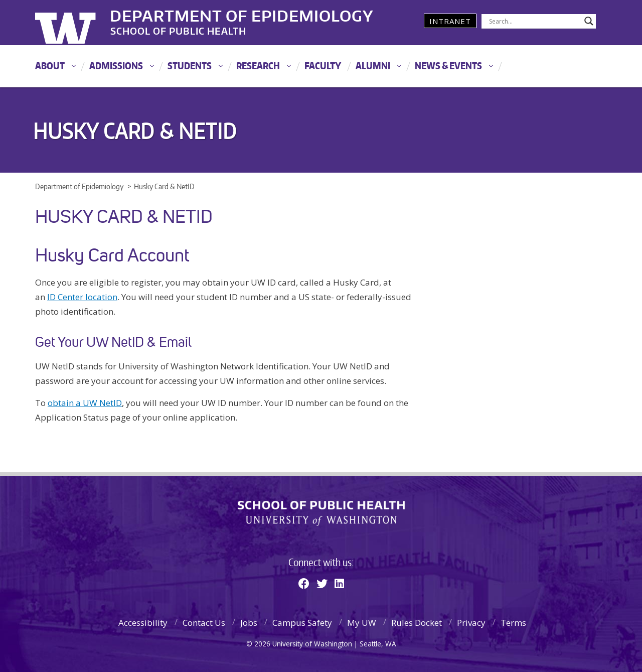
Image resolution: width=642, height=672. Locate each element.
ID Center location (82, 297)
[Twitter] (322, 583)
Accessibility (143, 623)
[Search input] (534, 21)
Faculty (323, 65)
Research (258, 65)
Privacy (471, 623)
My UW (362, 623)
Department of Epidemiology (242, 15)
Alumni (373, 65)
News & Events (448, 65)
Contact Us (204, 623)
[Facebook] (304, 583)
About (50, 65)
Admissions (116, 65)
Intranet (450, 21)
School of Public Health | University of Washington (321, 513)
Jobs (249, 623)
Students (190, 65)
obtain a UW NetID (85, 403)
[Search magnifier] (589, 21)
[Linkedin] (339, 583)
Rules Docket (417, 623)
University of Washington (76, 23)
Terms (513, 623)
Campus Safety (302, 623)
